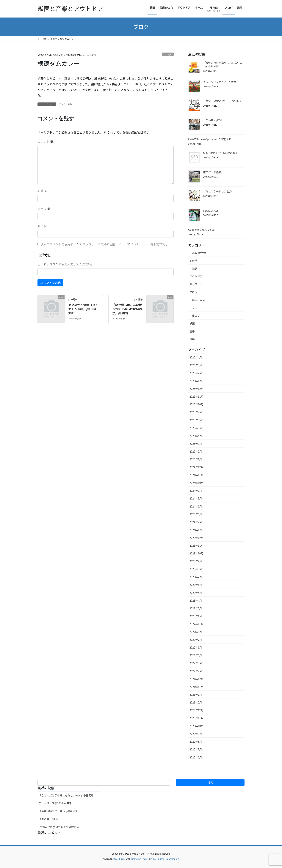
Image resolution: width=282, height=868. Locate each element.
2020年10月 (196, 726)
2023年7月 (196, 577)
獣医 (70, 104)
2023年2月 (196, 608)
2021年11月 (196, 687)
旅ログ (196, 316)
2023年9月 (196, 561)
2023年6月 (196, 585)
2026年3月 (196, 365)
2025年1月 (196, 459)
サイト (42, 226)
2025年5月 (196, 428)
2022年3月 (196, 663)
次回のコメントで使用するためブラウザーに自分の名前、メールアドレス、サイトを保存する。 (105, 244)
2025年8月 (196, 420)
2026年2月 (196, 373)
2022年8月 (196, 632)
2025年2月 (196, 451)
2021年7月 (196, 695)
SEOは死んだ (211, 211)
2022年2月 (196, 671)
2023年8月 (196, 569)
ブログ (168, 54)
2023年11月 (196, 546)
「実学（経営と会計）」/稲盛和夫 (223, 101)
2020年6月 (196, 757)
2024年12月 (196, 467)
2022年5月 (196, 655)
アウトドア (196, 276)
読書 (192, 331)
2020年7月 (196, 749)
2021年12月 (196, 679)
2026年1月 (196, 381)
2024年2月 (196, 522)
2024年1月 (196, 530)
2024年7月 (196, 498)
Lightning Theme (140, 859)
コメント (45, 141)
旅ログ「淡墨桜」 (214, 172)
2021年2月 (196, 702)
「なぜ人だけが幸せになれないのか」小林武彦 (223, 64)
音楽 (192, 339)
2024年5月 (196, 514)
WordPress (199, 300)
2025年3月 (196, 444)
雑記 (195, 268)
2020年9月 (196, 734)
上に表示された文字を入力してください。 (66, 264)
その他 (193, 261)
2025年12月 (196, 389)
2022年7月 (196, 640)
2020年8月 (196, 741)
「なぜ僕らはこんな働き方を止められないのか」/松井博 (127, 309)
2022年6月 (196, 647)
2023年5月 (196, 593)
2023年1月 (196, 616)
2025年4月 (196, 436)
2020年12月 (196, 710)
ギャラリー (196, 284)
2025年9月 (196, 412)
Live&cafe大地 (198, 253)
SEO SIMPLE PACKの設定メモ (220, 153)
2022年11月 (196, 624)
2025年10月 (196, 404)
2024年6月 (196, 506)
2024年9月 (196, 491)
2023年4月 (196, 600)
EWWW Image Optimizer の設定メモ (210, 139)
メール (44, 208)
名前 (42, 191)
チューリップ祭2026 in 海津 (220, 82)
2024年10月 (196, 483)
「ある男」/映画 (213, 120)
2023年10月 (196, 553)
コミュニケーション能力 (217, 191)
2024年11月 (196, 475)
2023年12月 (196, 538)
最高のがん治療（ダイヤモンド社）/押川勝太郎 (83, 309)
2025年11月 (196, 396)
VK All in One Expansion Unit (166, 859)
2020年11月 (196, 718)
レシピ (196, 308)
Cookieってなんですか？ (203, 230)
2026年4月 (196, 357)
